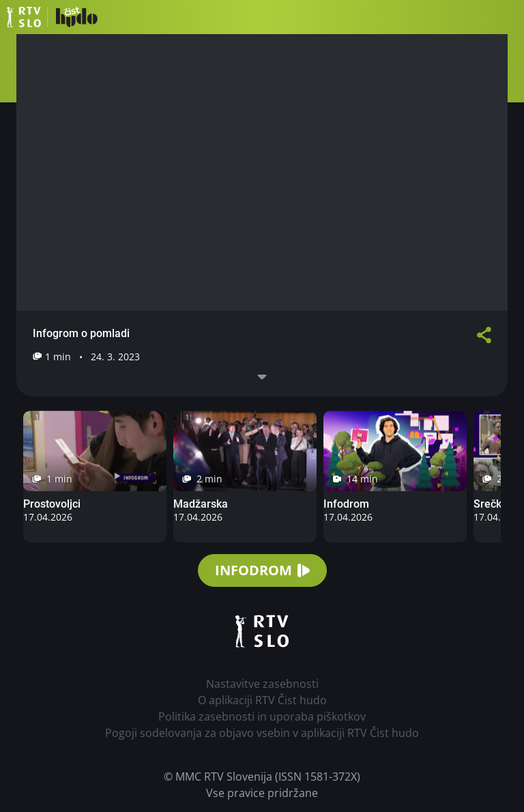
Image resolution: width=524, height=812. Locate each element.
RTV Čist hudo (52, 17)
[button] (507, 17)
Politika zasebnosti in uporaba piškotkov (262, 716)
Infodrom (346, 504)
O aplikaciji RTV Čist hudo (262, 700)
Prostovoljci (52, 504)
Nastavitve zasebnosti (262, 684)
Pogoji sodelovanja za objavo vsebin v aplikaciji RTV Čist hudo (262, 733)
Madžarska (201, 504)
